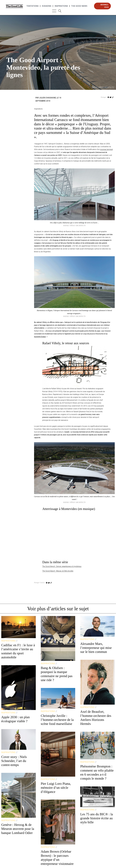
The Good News (79, 6)
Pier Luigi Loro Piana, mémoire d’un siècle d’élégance (56, 788)
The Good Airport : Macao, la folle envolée (58, 571)
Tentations (32, 6)
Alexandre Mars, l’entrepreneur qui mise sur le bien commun (96, 648)
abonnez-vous (104, 6)
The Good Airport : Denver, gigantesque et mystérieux (62, 566)
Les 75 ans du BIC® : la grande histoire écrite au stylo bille (97, 818)
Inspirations (61, 6)
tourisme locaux (40, 337)
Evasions (47, 6)
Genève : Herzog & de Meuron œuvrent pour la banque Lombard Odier (18, 829)
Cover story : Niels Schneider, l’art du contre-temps (14, 761)
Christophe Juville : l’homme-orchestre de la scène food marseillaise (57, 720)
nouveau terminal (106, 149)
